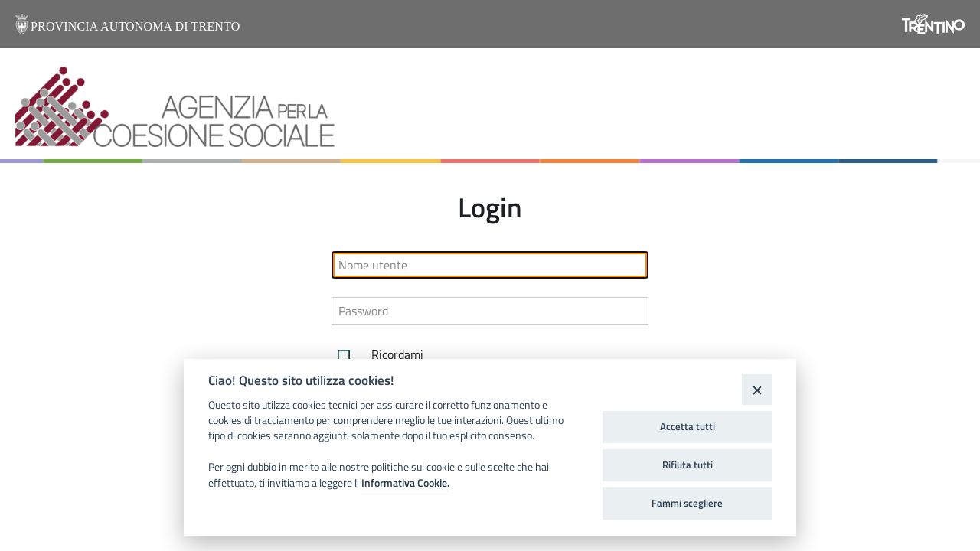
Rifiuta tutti (688, 465)
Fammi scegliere (687, 503)
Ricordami (377, 356)
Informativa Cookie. (405, 483)
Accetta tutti (688, 426)
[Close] (757, 389)
